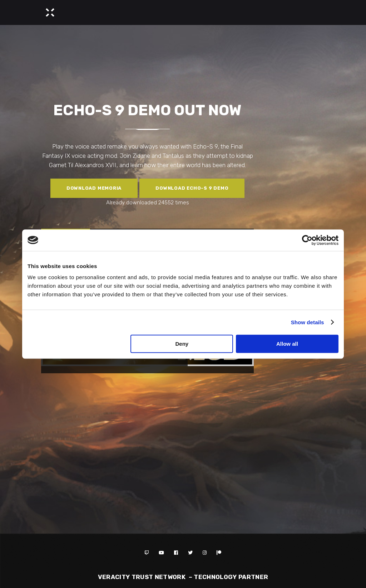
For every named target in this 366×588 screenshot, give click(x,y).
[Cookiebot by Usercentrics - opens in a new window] (307, 240)
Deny (182, 344)
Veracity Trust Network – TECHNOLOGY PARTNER (183, 577)
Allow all (287, 344)
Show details (308, 322)
